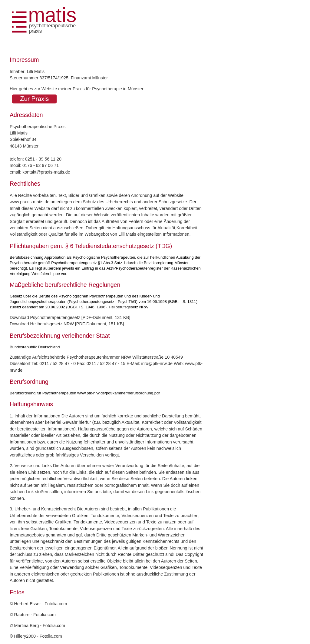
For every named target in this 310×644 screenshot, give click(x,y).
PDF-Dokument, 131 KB (106, 317)
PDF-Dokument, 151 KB (99, 324)
